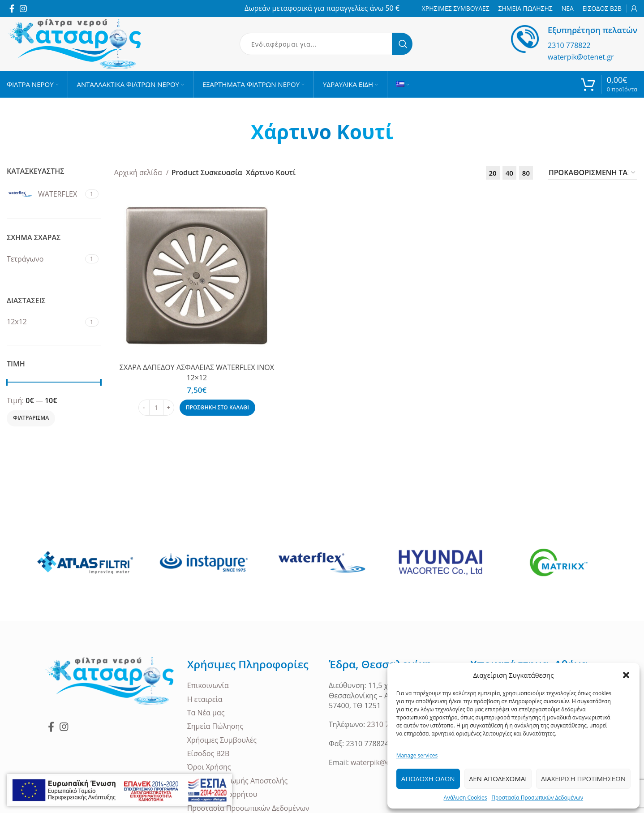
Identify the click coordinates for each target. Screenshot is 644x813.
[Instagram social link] (23, 9)
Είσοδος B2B (208, 753)
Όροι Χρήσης (209, 767)
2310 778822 (569, 45)
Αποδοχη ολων (428, 779)
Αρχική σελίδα (139, 172)
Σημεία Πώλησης (215, 726)
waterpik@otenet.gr (581, 57)
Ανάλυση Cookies (466, 798)
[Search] (326, 44)
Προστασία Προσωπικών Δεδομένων (537, 798)
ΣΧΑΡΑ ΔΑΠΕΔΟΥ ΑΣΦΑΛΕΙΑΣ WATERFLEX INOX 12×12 (197, 372)
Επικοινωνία (208, 685)
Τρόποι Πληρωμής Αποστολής (238, 781)
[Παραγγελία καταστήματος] (592, 173)
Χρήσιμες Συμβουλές (222, 740)
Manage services (417, 755)
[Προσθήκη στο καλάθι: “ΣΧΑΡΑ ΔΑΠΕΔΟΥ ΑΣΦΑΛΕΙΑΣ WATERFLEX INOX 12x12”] (217, 408)
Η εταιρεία (205, 699)
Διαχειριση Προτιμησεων (583, 779)
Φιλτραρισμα (31, 418)
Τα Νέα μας (206, 713)
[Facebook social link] (12, 9)
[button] (626, 675)
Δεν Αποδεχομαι (498, 779)
